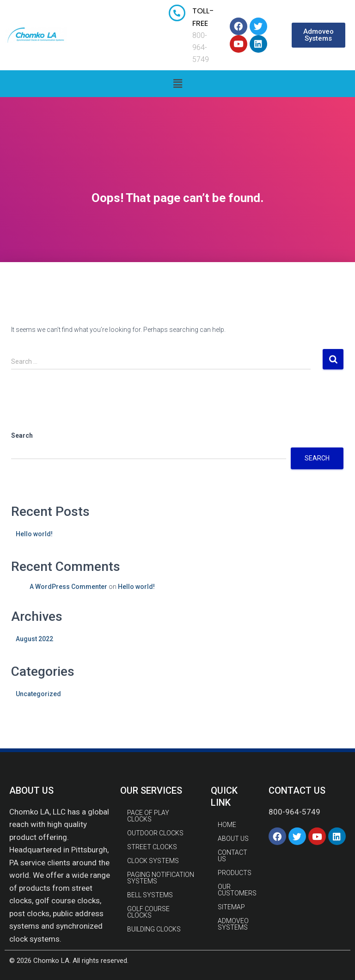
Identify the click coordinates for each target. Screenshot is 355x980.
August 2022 (34, 639)
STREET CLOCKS (152, 847)
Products (235, 873)
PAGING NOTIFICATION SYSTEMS (161, 878)
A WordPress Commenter (68, 587)
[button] (318, 35)
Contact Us (233, 856)
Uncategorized (38, 694)
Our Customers (237, 890)
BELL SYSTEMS (150, 895)
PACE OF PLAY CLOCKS (148, 816)
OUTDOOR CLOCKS (155, 833)
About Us (233, 839)
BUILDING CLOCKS (154, 929)
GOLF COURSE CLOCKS (148, 912)
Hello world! (34, 534)
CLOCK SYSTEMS (153, 861)
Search (22, 435)
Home (227, 825)
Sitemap (231, 907)
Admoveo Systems (233, 924)
